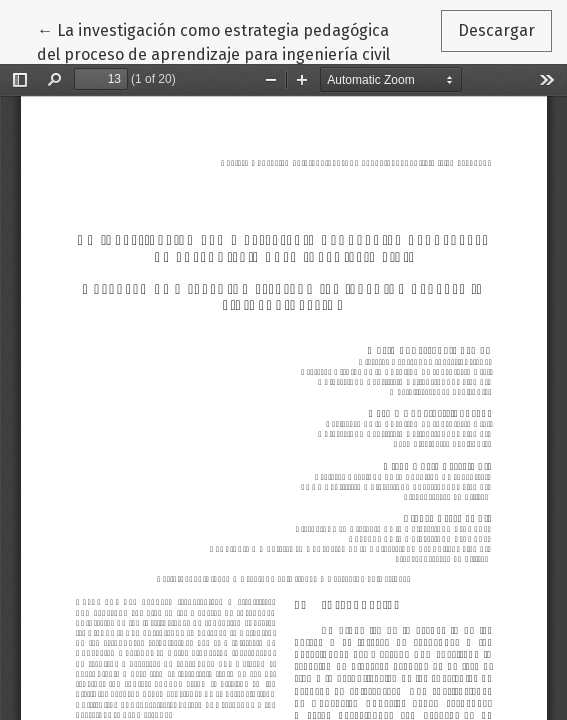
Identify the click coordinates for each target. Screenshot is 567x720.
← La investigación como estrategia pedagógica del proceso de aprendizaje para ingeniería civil (213, 41)
